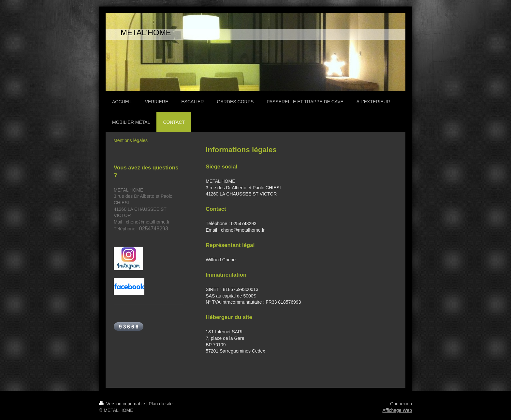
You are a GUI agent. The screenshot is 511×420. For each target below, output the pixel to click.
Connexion (401, 404)
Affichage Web (397, 410)
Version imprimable (123, 404)
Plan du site (161, 404)
